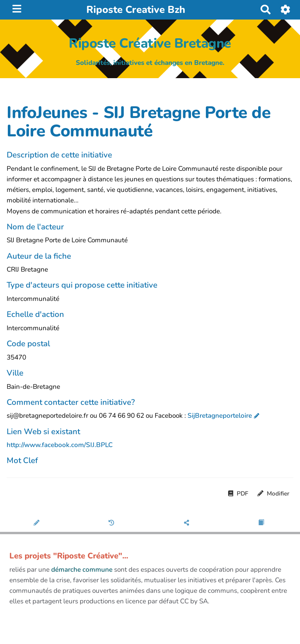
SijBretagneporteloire (220, 416)
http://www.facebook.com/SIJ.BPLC (60, 445)
